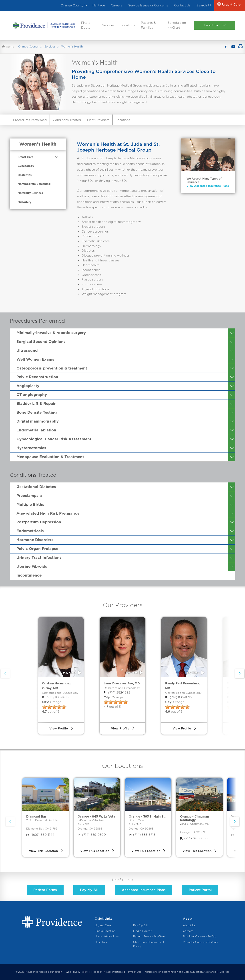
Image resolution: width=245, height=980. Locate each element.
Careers (117, 5)
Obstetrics (25, 175)
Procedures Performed (30, 120)
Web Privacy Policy (77, 972)
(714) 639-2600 (92, 835)
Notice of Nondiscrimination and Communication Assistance (180, 972)
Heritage (99, 5)
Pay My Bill (89, 890)
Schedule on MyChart (177, 25)
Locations (128, 25)
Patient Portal (200, 890)
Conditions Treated (67, 120)
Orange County (74, 5)
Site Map (224, 972)
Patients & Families (148, 25)
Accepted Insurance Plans (144, 890)
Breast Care (25, 157)
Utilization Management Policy (149, 944)
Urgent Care (103, 925)
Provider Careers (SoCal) (200, 937)
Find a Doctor (86, 25)
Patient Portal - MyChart (149, 937)
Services (108, 25)
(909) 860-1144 (40, 835)
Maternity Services (30, 193)
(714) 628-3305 (194, 838)
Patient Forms (45, 890)
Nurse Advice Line (107, 937)
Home (8, 47)
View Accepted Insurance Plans (208, 186)
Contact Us (182, 5)
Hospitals (101, 942)
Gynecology (26, 166)
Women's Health (38, 144)
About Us (189, 925)
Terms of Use (134, 972)
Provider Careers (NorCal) (200, 942)
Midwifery (24, 202)
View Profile (59, 728)
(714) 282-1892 (117, 693)
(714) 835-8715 (55, 697)
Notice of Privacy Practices (107, 972)
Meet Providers (98, 120)
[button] (235, 822)
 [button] (240, 674)
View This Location (43, 851)
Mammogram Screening (34, 184)
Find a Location (105, 931)
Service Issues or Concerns (148, 5)
